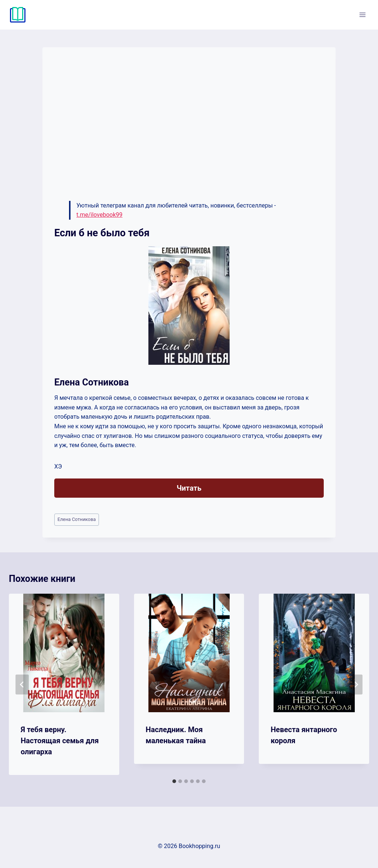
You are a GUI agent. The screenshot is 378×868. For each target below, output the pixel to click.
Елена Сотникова (77, 519)
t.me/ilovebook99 (99, 215)
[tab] (174, 781)
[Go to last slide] (22, 685)
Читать (189, 488)
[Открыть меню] (362, 15)
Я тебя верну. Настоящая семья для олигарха (60, 741)
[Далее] (356, 685)
